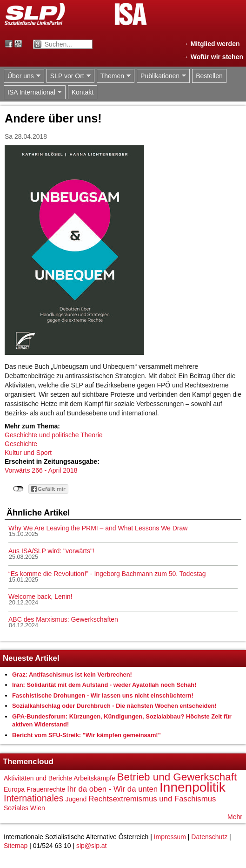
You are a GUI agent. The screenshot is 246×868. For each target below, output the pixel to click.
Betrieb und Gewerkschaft (177, 777)
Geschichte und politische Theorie (54, 435)
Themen (114, 76)
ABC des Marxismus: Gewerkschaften (63, 619)
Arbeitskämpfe (94, 778)
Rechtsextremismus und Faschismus (152, 799)
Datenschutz (209, 837)
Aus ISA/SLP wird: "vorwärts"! (51, 551)
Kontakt (83, 92)
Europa (14, 789)
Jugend (76, 799)
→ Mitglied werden (211, 44)
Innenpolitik (193, 787)
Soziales (16, 808)
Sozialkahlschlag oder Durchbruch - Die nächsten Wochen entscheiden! (114, 706)
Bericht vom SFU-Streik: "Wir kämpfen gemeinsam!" (86, 735)
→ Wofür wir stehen (213, 57)
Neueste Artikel (31, 658)
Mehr (235, 817)
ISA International (33, 92)
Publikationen (161, 76)
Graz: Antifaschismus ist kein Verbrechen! (72, 675)
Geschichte (21, 444)
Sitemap (16, 846)
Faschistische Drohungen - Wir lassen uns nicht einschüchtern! (103, 695)
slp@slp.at (92, 846)
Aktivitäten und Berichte (38, 778)
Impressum (170, 837)
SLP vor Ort (69, 76)
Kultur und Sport (28, 453)
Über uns (22, 76)
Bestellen (209, 76)
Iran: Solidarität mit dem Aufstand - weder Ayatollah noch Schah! (104, 685)
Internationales (34, 798)
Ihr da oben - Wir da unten (112, 789)
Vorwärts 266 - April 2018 (41, 470)
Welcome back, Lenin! (40, 597)
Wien (38, 808)
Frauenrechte (46, 789)
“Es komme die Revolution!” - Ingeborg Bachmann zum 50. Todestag (107, 574)
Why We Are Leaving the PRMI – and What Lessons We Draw (98, 528)
